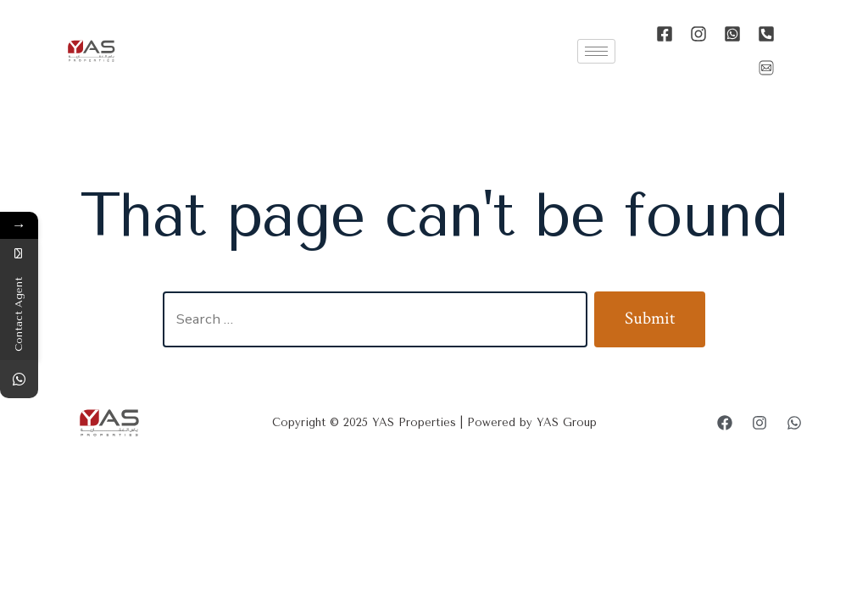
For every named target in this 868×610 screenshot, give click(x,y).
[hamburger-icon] (596, 51)
